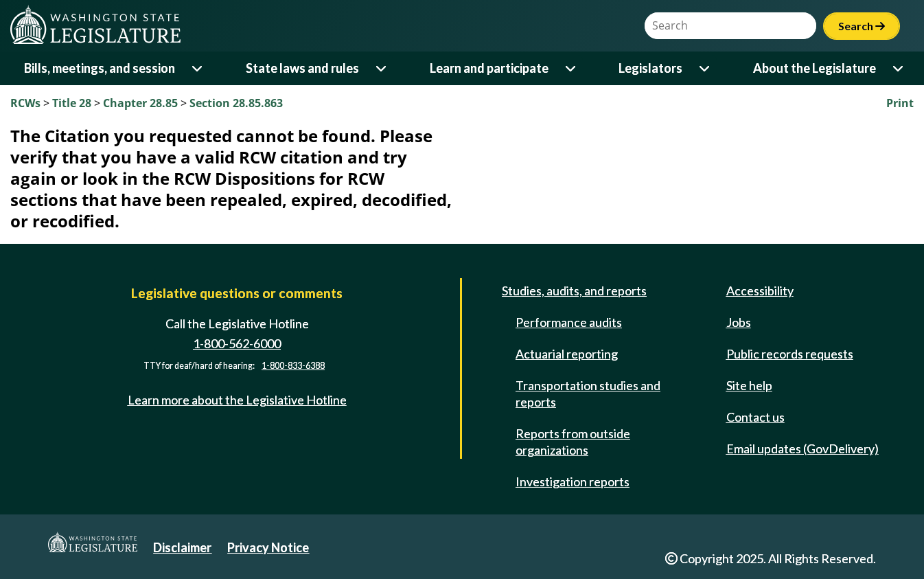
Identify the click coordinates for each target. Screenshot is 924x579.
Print (900, 103)
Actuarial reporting (567, 354)
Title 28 (72, 103)
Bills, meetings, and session (100, 68)
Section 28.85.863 (236, 103)
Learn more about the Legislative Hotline (237, 400)
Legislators (650, 68)
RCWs (25, 103)
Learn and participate (489, 68)
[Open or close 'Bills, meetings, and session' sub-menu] (198, 68)
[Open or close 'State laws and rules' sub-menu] (382, 68)
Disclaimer (182, 547)
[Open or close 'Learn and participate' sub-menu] (571, 68)
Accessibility (760, 291)
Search (862, 26)
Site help (749, 385)
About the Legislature (815, 68)
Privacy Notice (268, 547)
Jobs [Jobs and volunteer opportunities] (739, 322)
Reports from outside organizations (573, 442)
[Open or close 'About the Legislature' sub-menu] (899, 68)
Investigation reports (573, 481)
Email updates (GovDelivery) (802, 449)
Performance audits (569, 322)
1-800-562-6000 (237, 343)
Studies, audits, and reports (574, 291)
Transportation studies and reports (588, 394)
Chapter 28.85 (140, 103)
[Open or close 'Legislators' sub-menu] (705, 68)
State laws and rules (302, 68)
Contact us (755, 417)
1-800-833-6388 (293, 366)
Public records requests (790, 354)
